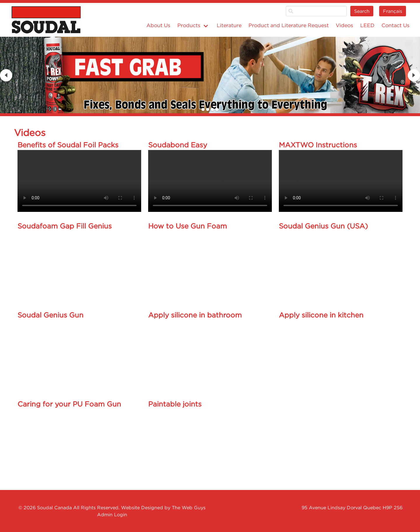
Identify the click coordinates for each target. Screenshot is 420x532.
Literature (229, 25)
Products (189, 25)
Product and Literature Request (289, 25)
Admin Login (112, 514)
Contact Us (395, 25)
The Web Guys (189, 507)
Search (362, 11)
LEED (367, 25)
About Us (158, 25)
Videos (344, 25)
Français (393, 11)
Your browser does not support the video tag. (79, 181)
